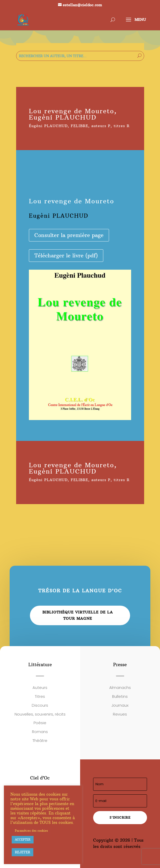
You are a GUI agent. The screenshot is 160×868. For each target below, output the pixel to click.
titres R (122, 126)
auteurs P (101, 126)
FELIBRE (79, 126)
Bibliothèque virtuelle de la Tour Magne (78, 615)
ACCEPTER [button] (23, 840)
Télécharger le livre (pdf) (66, 255)
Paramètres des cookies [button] (31, 831)
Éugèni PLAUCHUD (48, 126)
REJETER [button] (23, 852)
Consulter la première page (69, 235)
